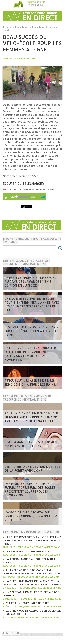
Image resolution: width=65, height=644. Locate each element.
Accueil (7, 27)
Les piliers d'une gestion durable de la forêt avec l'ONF (32, 468)
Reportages (22, 27)
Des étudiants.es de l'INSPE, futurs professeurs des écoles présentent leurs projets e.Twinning (30, 489)
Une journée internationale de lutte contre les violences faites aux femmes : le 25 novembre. (31, 354)
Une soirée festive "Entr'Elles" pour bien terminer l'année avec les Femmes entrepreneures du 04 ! (32, 304)
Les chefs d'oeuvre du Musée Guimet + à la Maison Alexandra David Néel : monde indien (32, 540)
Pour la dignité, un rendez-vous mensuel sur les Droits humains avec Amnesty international (31, 417)
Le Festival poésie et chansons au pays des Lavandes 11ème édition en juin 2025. (30, 281)
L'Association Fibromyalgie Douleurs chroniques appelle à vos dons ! (31, 516)
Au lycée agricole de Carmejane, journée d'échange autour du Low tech (31, 572)
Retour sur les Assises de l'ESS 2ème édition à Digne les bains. (30, 382)
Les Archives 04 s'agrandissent (28, 551)
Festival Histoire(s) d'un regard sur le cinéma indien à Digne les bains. (31, 331)
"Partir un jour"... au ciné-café (27, 603)
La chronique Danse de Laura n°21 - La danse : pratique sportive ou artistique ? (32, 583)
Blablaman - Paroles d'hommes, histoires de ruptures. (31, 444)
